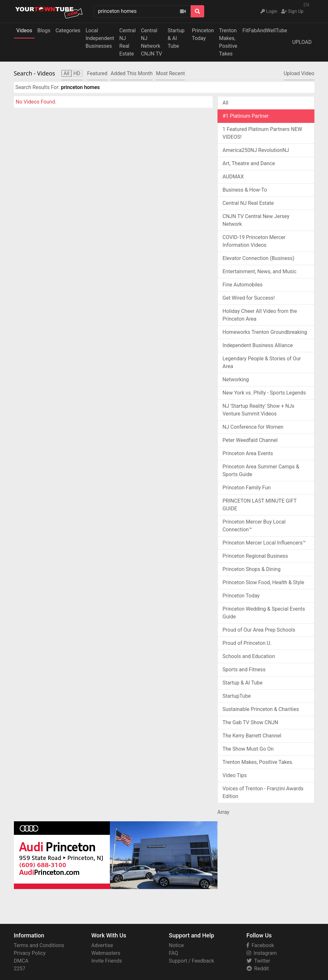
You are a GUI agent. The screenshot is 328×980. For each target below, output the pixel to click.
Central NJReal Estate (127, 42)
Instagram (262, 953)
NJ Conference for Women (253, 427)
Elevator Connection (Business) (259, 258)
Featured (97, 73)
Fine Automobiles (243, 285)
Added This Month (132, 73)
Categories (68, 30)
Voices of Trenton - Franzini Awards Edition (263, 792)
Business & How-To (245, 190)
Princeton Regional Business (255, 556)
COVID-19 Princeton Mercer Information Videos (254, 241)
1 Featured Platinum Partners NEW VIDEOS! (263, 133)
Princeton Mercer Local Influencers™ (264, 543)
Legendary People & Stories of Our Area (262, 362)
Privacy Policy (30, 953)
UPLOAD (302, 42)
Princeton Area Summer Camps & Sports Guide (261, 470)
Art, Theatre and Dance (249, 163)
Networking (236, 380)
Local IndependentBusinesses (100, 38)
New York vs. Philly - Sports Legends (264, 393)
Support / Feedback (192, 961)
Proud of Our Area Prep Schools (259, 630)
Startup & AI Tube (176, 38)
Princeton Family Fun (247, 488)
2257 (20, 969)
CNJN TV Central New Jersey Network (256, 220)
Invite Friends (107, 961)
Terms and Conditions (39, 945)
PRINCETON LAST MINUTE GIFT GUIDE (260, 505)
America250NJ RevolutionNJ (256, 150)
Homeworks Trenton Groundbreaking (265, 332)
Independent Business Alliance (258, 345)
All (226, 103)
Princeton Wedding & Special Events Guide (264, 613)
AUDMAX (233, 177)
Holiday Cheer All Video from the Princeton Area (260, 315)
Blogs (44, 30)
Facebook (260, 945)
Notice (177, 945)
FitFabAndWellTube (265, 30)
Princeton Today (203, 34)
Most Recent (170, 73)
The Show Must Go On (248, 749)
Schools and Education (249, 656)
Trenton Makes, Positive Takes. (258, 762)
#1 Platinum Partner (246, 116)
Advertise (102, 945)
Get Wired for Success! (249, 298)
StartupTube (237, 696)
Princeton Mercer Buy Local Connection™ (254, 526)
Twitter (258, 961)
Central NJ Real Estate (248, 203)
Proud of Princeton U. (247, 643)
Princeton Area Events (248, 453)
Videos (24, 30)
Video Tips (235, 775)
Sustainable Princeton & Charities (261, 709)
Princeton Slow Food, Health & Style (264, 582)
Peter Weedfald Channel (250, 440)
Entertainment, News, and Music (260, 271)
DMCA (21, 961)
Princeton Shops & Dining (252, 569)
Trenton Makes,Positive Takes (228, 42)
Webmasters (106, 953)
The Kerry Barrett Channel (252, 736)
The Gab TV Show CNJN (250, 722)
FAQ (174, 953)
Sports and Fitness (244, 670)
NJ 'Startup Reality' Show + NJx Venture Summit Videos (259, 410)
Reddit (258, 969)
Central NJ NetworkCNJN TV (152, 42)
